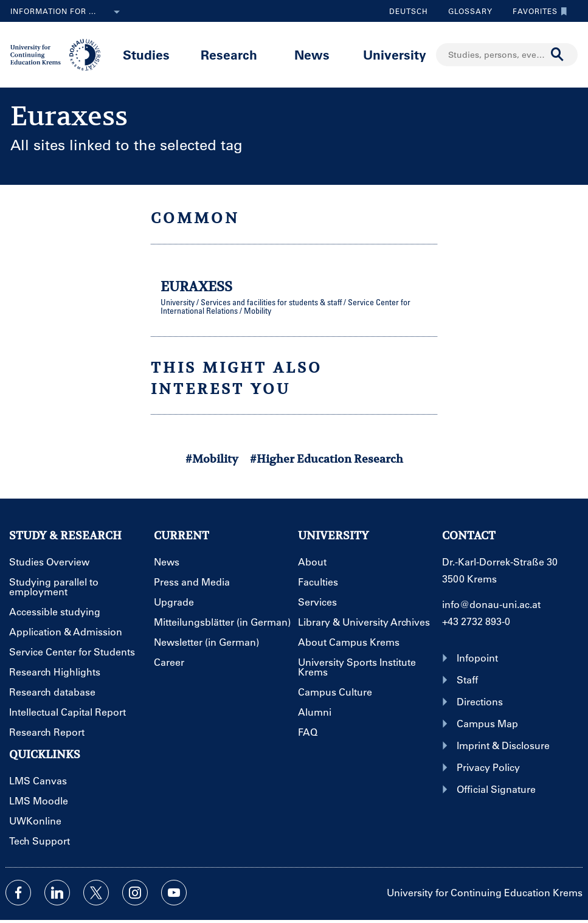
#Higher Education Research (327, 459)
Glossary (466, 11)
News (312, 54)
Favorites (537, 11)
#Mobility (212, 459)
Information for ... (67, 12)
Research (229, 54)
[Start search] (558, 55)
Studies (146, 54)
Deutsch (409, 11)
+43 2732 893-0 (476, 621)
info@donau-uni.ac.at (491, 604)
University (395, 54)
